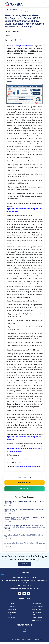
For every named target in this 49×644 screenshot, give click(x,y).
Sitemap (12, 615)
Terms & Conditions (37, 606)
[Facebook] (20, 594)
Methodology (12, 612)
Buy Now (24, 489)
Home (6, 9)
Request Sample (24, 482)
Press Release (13, 9)
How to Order (37, 612)
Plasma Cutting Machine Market (20, 46)
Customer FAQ (37, 609)
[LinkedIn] (29, 594)
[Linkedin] (11, 40)
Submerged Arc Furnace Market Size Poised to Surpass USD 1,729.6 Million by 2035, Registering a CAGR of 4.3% (24, 518)
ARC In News (12, 618)
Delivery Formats (37, 618)
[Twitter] (24, 594)
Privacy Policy (37, 604)
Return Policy (37, 615)
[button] (45, 4)
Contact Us (24, 564)
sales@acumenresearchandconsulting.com (26, 467)
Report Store (12, 609)
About (12, 604)
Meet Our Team (37, 620)
